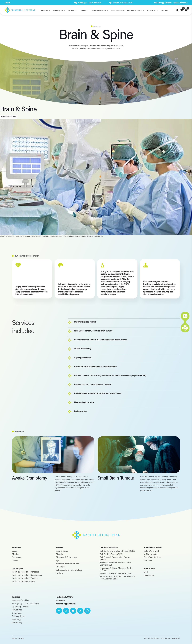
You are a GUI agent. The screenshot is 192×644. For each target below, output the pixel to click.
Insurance (60, 600)
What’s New (149, 568)
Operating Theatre (20, 607)
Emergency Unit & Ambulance (25, 603)
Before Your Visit (151, 551)
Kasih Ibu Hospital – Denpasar (25, 572)
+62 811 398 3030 (94, 3)
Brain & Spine (62, 551)
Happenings (149, 575)
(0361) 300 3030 (126, 3)
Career (15, 560)
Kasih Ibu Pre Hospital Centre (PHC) (116, 573)
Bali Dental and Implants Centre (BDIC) (117, 551)
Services (60, 548)
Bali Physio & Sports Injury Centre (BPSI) (115, 558)
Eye (57, 560)
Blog (146, 572)
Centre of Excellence (109, 548)
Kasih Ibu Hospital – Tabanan (25, 578)
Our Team (148, 560)
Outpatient (17, 613)
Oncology (60, 567)
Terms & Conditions (18, 638)
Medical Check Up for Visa (68, 564)
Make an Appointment (163, 3)
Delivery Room (18, 616)
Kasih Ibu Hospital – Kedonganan (27, 575)
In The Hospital (151, 554)
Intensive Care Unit (20, 600)
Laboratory (17, 622)
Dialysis (59, 554)
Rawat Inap (17, 610)
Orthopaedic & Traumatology (69, 570)
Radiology (16, 619)
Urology (59, 573)
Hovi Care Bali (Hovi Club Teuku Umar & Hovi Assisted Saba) (118, 578)
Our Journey (17, 557)
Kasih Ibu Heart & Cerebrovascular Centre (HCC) (115, 564)
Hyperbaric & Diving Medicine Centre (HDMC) (116, 569)
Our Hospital (18, 568)
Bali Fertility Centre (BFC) (111, 554)
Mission (15, 554)
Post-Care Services (152, 557)
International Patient (153, 548)
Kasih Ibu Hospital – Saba (23, 581)
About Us (16, 548)
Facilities (16, 597)
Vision (15, 551)
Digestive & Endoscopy (66, 557)
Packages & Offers (64, 597)
